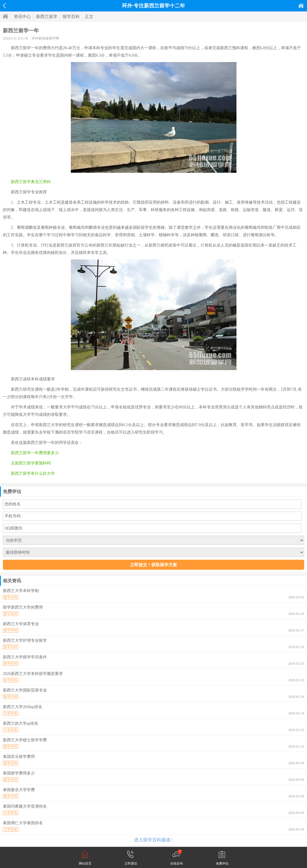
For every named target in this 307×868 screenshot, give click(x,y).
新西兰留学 (47, 17)
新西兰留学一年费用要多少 (35, 453)
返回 (4, 6)
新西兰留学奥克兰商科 (31, 182)
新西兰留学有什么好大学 (33, 473)
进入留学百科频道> (153, 840)
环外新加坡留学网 (45, 38)
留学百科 (71, 17)
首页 (301, 6)
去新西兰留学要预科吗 (31, 463)
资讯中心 (22, 17)
